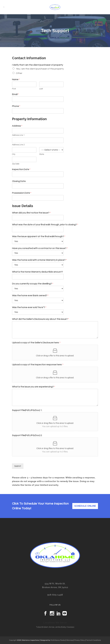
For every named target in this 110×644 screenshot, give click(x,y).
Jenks (58, 627)
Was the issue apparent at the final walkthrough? (39, 236)
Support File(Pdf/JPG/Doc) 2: (27, 435)
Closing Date (19, 181)
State (42, 154)
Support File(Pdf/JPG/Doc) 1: (27, 410)
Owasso (70, 627)
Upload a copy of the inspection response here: (38, 365)
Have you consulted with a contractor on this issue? (40, 248)
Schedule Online (85, 506)
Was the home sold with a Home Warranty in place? (39, 260)
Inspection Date (21, 169)
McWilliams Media (58, 640)
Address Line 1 (18, 135)
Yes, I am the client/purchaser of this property (40, 69)
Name (16, 79)
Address (17, 126)
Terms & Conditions (93, 640)
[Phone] (38, 111)
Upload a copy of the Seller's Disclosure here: (36, 343)
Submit (18, 466)
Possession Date (22, 193)
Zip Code (16, 164)
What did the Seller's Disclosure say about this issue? (40, 319)
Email (15, 94)
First (14, 89)
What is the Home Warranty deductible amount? (37, 272)
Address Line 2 (18, 145)
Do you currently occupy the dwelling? (33, 284)
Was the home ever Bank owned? (30, 296)
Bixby (64, 627)
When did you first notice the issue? (31, 213)
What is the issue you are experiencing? (34, 387)
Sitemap (70, 640)
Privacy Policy (80, 640)
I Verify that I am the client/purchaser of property (38, 65)
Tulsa (39, 627)
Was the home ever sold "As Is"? (29, 307)
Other (19, 73)
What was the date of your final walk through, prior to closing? (45, 225)
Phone (16, 106)
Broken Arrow (48, 627)
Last (41, 89)
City (14, 154)
